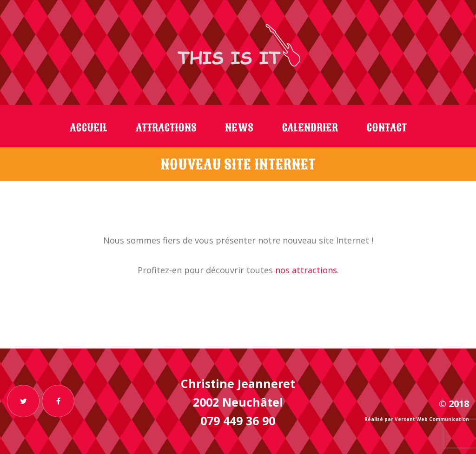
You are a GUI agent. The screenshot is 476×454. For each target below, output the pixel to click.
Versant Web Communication (432, 419)
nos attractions (306, 270)
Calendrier (310, 128)
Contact (387, 128)
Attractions (166, 128)
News (239, 128)
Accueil (89, 128)
